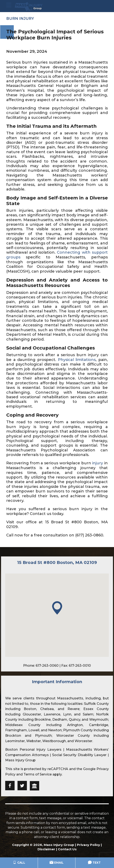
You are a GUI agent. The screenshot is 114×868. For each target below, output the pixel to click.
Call (19, 863)
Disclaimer (46, 849)
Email (57, 863)
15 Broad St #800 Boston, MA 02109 (57, 562)
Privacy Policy (88, 845)
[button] (57, 608)
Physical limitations (77, 359)
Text (94, 863)
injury (98, 463)
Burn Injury (20, 19)
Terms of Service (38, 774)
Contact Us (67, 849)
